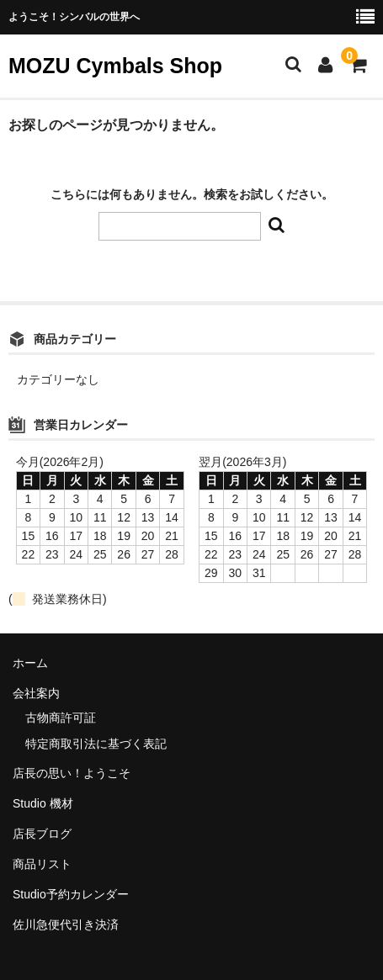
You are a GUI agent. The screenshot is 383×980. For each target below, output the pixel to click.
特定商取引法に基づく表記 (96, 744)
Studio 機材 (43, 803)
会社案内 (36, 693)
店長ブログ (42, 834)
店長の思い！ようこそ (72, 773)
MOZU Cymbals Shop (115, 66)
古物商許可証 (61, 718)
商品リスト (42, 864)
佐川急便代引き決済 (66, 924)
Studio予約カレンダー (71, 894)
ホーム (30, 663)
